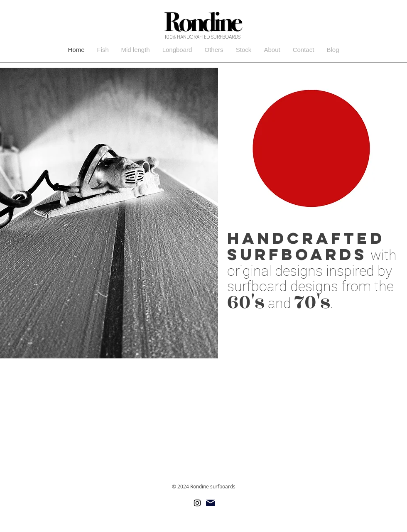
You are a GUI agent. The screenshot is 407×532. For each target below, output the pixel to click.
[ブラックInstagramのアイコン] (197, 503)
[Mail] (211, 503)
